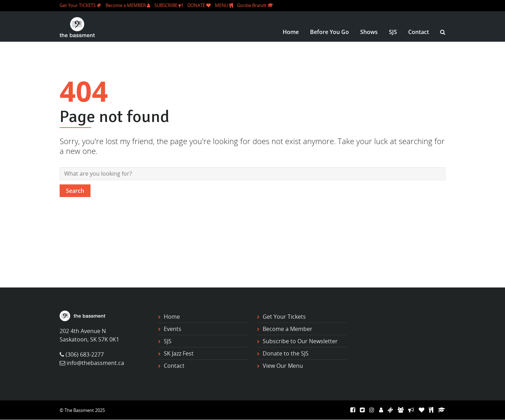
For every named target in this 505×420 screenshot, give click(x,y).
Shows (369, 32)
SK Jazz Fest (179, 353)
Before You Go (329, 32)
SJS (393, 32)
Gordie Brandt (255, 5)
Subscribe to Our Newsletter (300, 341)
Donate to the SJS (286, 353)
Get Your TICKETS (80, 5)
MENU (224, 5)
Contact (419, 32)
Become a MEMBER (128, 5)
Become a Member (288, 329)
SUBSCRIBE (169, 5)
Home (291, 32)
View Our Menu (283, 366)
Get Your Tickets (284, 317)
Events (173, 329)
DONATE (199, 5)
